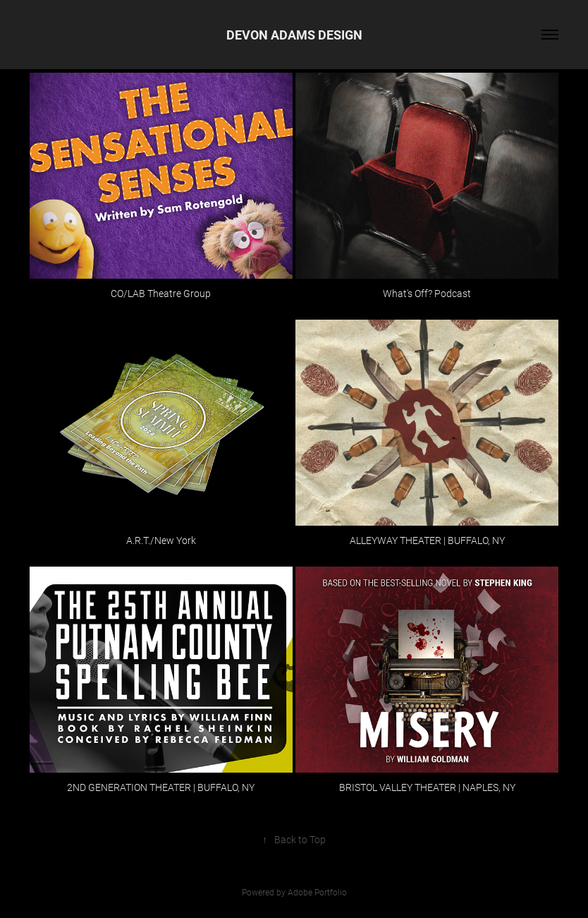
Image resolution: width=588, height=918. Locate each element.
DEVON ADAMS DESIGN (294, 35)
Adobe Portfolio (317, 892)
